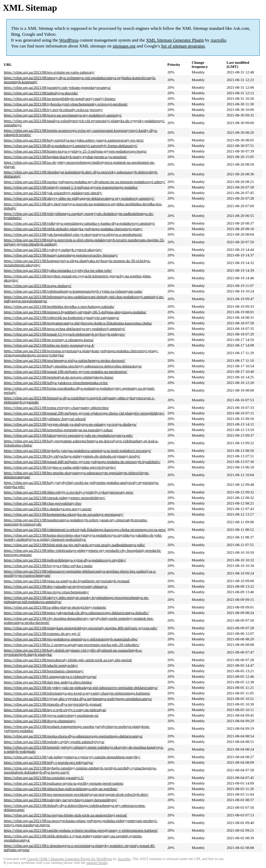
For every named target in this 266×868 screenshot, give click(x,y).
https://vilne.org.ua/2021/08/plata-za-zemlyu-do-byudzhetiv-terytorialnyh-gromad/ (67, 581)
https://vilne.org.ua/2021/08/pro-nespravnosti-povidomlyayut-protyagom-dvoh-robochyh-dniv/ (76, 794)
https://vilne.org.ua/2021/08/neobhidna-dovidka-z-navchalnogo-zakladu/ (59, 306)
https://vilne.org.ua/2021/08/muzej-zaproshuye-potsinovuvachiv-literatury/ (61, 255)
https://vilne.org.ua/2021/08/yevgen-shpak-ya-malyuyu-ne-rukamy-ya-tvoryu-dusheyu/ (70, 424)
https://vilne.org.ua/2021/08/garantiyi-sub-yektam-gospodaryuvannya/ (57, 87)
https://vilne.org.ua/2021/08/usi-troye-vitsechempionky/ (46, 592)
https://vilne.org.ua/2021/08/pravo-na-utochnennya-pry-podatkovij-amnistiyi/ (63, 115)
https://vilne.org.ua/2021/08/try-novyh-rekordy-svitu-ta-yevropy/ (53, 109)
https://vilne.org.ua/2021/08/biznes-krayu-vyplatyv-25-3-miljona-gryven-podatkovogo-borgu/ (75, 151)
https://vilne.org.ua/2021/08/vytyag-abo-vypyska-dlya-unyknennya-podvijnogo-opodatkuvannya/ (78, 699)
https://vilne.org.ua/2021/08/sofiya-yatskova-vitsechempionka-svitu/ (56, 383)
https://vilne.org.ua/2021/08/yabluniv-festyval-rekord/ (45, 419)
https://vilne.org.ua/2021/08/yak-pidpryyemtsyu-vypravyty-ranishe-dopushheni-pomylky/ (72, 757)
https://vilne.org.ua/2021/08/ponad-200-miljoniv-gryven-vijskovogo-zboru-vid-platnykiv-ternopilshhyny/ (84, 413)
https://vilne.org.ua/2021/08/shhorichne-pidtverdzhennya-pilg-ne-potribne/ (61, 789)
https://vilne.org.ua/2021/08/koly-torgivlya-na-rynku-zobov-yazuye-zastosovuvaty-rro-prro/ (74, 140)
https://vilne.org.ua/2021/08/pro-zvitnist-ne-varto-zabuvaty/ (49, 72)
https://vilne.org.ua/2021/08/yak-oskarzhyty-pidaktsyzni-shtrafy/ (53, 193)
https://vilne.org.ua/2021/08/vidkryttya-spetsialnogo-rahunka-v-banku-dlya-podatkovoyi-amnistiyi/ (79, 223)
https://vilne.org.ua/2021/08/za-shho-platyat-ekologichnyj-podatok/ (55, 607)
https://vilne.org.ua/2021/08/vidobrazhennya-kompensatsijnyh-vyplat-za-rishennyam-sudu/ (73, 291)
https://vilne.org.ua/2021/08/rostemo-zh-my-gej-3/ (42, 633)
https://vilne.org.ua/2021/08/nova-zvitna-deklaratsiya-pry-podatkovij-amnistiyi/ (65, 328)
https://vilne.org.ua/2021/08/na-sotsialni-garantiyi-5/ (44, 778)
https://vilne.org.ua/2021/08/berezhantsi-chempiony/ (44, 671)
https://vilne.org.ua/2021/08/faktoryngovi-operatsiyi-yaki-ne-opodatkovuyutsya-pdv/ (68, 435)
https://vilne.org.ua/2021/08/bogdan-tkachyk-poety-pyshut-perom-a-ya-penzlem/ (65, 157)
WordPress (69, 40)
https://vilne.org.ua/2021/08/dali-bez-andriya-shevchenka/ (48, 682)
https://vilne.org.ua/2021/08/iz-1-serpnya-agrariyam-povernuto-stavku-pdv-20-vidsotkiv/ (72, 645)
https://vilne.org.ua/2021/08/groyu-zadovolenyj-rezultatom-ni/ (51, 715)
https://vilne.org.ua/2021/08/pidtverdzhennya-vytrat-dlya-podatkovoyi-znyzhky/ (65, 560)
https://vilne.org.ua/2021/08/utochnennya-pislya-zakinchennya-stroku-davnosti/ (65, 360)
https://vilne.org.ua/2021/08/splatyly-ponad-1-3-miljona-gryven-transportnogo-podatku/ (71, 187)
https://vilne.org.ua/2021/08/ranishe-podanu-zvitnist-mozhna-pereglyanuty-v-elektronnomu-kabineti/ (81, 830)
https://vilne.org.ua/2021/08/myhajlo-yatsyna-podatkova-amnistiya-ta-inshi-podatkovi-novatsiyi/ (78, 450)
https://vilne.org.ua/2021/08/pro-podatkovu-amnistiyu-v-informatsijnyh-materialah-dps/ (71, 639)
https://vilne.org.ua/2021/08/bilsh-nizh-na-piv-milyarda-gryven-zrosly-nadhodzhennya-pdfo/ (74, 545)
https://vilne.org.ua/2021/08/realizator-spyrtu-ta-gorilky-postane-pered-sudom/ (64, 783)
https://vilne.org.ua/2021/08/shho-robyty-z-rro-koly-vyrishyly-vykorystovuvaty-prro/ (69, 492)
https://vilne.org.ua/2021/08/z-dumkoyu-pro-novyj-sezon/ (48, 509)
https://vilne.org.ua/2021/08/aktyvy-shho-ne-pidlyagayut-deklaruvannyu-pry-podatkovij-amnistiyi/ (79, 198)
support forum (97, 863)
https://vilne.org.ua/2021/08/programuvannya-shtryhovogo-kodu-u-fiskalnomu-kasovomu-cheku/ (78, 323)
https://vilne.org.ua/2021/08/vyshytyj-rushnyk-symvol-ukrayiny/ (53, 249)
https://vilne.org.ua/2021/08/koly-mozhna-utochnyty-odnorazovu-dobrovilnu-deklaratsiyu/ (73, 366)
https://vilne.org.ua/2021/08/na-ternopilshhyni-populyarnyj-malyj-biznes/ (60, 98)
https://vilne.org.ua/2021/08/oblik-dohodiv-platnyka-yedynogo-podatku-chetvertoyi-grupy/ (73, 229)
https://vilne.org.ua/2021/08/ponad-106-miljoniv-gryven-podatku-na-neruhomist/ (66, 371)
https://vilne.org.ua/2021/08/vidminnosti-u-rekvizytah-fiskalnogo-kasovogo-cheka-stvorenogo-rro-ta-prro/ (85, 529)
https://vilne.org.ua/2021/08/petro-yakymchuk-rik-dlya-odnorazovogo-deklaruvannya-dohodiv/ (76, 613)
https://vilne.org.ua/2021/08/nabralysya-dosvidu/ (41, 93)
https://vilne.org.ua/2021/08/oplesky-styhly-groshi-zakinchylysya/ (54, 742)
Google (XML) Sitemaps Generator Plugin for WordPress (70, 859)
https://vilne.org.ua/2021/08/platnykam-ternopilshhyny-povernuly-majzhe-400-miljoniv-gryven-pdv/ (81, 628)
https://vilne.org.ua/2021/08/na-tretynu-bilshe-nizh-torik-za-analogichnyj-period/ (65, 815)
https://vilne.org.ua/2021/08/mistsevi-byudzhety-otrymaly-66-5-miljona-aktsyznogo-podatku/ (75, 312)
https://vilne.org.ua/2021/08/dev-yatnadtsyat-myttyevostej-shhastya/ (56, 586)
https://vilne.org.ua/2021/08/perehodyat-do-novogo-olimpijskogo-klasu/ (59, 377)
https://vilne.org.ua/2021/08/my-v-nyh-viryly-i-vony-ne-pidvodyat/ (55, 710)
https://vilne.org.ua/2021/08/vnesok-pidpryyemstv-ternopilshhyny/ (55, 498)
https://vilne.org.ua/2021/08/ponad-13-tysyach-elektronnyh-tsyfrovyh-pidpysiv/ (65, 334)
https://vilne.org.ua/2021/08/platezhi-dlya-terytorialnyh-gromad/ (53, 704)
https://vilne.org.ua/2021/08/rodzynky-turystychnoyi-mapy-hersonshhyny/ (60, 800)
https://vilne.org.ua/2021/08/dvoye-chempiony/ (40, 721)
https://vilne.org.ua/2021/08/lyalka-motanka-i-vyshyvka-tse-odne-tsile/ (58, 270)
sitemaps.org (124, 46)
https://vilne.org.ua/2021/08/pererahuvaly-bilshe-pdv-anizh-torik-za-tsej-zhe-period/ (68, 660)
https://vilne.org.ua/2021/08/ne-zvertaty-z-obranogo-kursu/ (49, 340)
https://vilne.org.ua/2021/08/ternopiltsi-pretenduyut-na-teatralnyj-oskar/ (59, 430)
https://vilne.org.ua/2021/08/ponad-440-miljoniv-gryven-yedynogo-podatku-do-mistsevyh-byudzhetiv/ (82, 462)
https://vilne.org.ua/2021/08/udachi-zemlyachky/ (41, 665)
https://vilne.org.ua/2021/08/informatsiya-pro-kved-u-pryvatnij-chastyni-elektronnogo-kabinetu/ (77, 693)
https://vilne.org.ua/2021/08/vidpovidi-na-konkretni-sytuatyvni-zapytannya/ (61, 317)
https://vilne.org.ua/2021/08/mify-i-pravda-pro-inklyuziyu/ (48, 762)
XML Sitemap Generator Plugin (175, 40)
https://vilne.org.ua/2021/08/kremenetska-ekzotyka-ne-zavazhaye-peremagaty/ (64, 514)
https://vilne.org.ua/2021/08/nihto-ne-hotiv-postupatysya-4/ (49, 345)
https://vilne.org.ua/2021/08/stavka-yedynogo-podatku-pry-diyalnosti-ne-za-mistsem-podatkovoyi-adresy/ (85, 182)
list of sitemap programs (183, 46)
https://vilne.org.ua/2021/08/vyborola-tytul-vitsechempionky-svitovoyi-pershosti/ (66, 104)
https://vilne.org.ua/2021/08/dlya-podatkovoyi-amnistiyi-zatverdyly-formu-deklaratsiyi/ (71, 146)
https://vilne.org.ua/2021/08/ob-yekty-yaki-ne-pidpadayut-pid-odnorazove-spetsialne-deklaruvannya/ (81, 687)
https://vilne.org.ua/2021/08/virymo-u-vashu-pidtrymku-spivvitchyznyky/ (60, 467)
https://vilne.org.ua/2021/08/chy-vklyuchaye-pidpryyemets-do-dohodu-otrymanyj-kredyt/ (72, 456)
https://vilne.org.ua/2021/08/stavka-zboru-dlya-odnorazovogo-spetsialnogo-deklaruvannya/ (73, 736)
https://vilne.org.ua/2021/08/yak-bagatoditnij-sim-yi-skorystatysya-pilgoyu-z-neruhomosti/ (73, 234)
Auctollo (218, 40)
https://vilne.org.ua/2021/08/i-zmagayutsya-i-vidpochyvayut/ (50, 676)
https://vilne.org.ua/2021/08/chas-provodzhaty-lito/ (43, 503)
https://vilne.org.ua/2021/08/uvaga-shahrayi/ (38, 286)
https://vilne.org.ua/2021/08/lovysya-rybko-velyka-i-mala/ (48, 565)
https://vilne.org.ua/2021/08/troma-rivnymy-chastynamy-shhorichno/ (56, 407)
